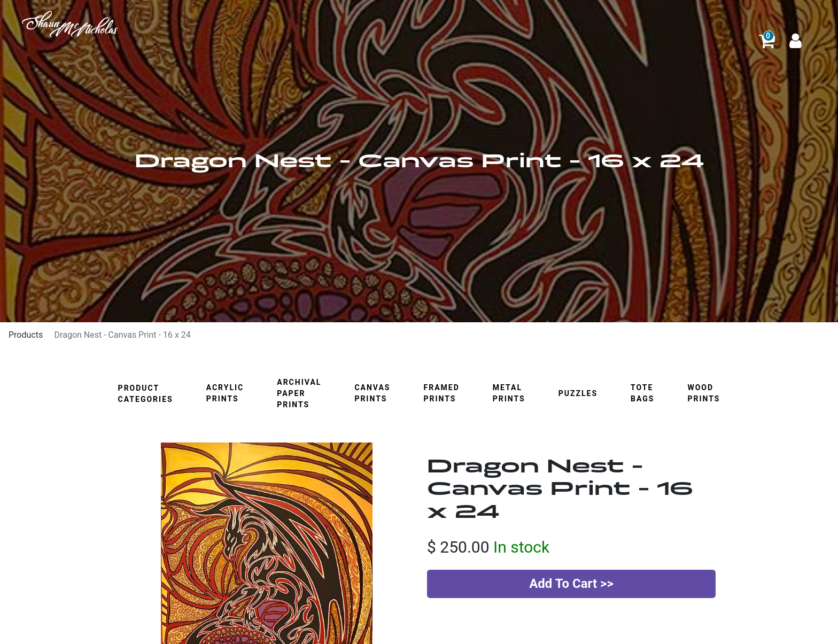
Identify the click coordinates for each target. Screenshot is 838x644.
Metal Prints (509, 393)
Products (26, 335)
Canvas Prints (372, 393)
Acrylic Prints (225, 393)
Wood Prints (704, 393)
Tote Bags (642, 393)
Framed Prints (441, 393)
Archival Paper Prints (299, 393)
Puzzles (578, 393)
